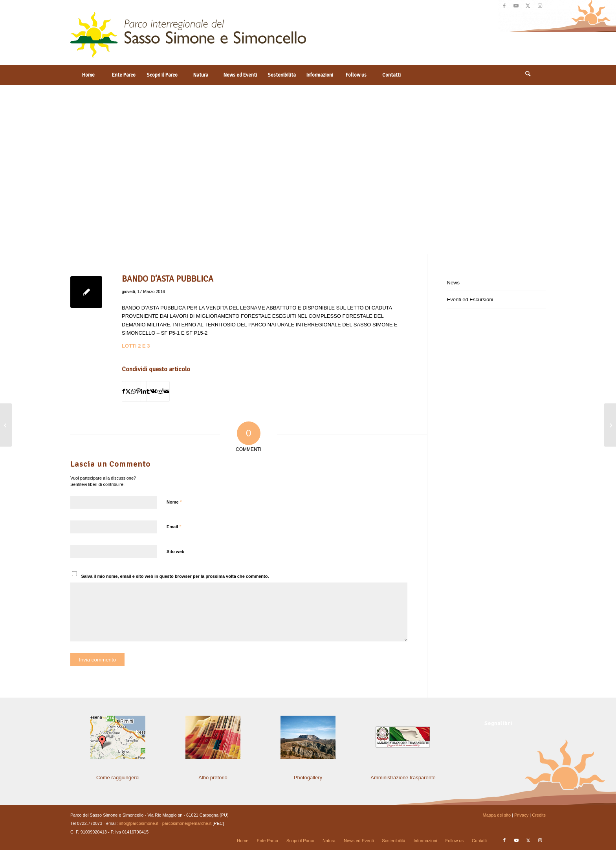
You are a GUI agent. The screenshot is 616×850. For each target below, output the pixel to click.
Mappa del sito (497, 815)
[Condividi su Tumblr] (148, 391)
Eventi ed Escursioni (470, 300)
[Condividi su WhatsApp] (134, 391)
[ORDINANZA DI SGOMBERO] (6, 425)
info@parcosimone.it (139, 823)
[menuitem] (88, 75)
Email (174, 527)
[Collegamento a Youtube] (516, 6)
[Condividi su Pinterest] (138, 391)
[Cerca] (528, 75)
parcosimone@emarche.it (187, 823)
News (454, 283)
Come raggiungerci (118, 778)
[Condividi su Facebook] (124, 391)
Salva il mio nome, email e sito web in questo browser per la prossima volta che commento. (175, 576)
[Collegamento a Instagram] (540, 6)
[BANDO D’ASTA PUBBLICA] (610, 425)
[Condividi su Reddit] (160, 391)
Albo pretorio (213, 778)
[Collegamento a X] (528, 6)
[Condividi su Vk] (153, 391)
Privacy (521, 815)
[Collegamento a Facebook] (504, 6)
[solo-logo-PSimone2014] (188, 38)
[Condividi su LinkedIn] (144, 391)
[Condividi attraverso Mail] (167, 391)
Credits (539, 815)
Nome (174, 502)
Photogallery (308, 778)
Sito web (175, 551)
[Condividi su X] (128, 391)
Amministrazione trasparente (403, 778)
